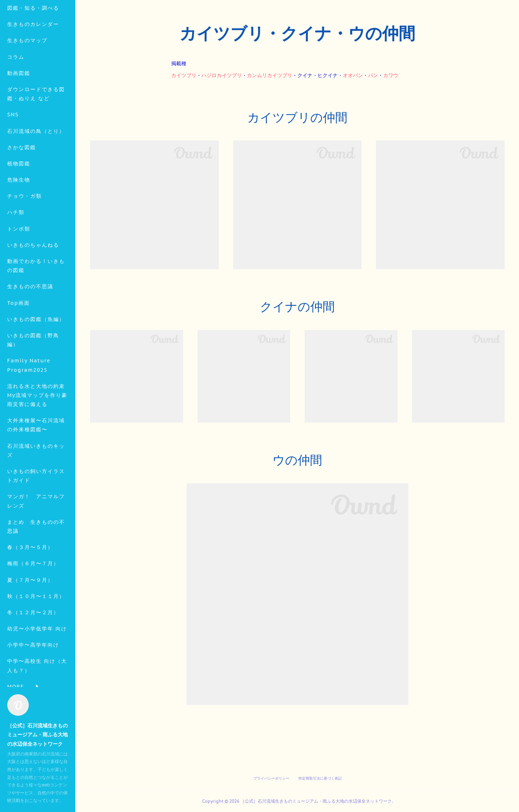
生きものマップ (27, 91)
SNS (13, 165)
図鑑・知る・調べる (33, 58)
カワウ (391, 75)
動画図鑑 (19, 124)
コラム (16, 107)
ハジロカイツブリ (222, 75)
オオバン (353, 75)
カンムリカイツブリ (270, 75)
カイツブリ (184, 75)
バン (373, 75)
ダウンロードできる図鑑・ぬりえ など (36, 144)
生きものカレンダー (33, 75)
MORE (16, 182)
